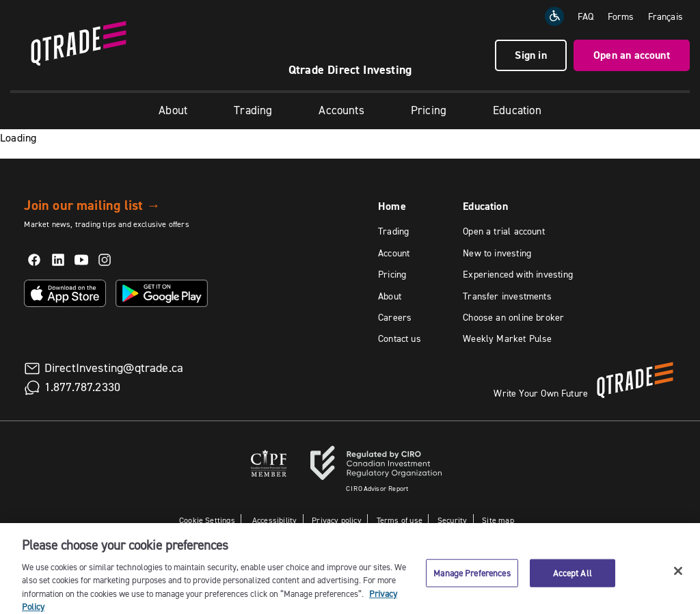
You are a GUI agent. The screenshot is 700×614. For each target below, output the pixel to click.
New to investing (497, 253)
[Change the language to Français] (665, 16)
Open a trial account (504, 231)
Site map (498, 520)
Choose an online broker (513, 317)
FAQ (586, 16)
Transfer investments (507, 296)
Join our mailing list (92, 205)
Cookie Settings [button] (207, 520)
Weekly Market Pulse (507, 338)
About (173, 110)
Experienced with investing (518, 274)
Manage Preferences (472, 583)
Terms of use (400, 520)
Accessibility (274, 520)
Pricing (429, 110)
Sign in (530, 55)
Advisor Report (377, 489)
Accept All (573, 583)
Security (452, 520)
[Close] (678, 582)
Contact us (400, 338)
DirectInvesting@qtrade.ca (114, 368)
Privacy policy (337, 520)
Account (394, 253)
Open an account (632, 55)
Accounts (341, 110)
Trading (253, 110)
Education (517, 110)
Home (392, 206)
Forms (621, 16)
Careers (395, 317)
